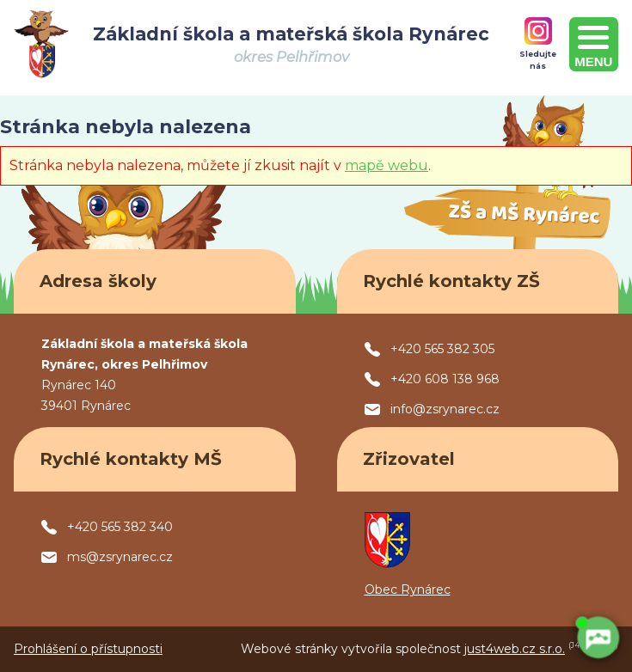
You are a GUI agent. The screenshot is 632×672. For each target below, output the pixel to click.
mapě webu (387, 165)
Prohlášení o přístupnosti (88, 649)
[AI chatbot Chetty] (597, 637)
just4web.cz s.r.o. (515, 649)
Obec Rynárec (408, 590)
